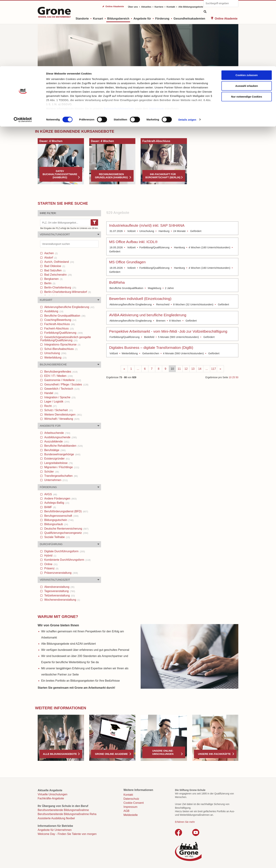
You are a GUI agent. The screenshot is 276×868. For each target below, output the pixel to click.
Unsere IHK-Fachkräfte (214, 754)
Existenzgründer (57, 459)
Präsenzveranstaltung (61, 573)
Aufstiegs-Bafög (56, 503)
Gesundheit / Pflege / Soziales (66, 384)
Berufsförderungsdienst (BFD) (66, 511)
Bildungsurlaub (56, 524)
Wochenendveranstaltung (62, 600)
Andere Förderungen (60, 499)
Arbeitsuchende (57, 433)
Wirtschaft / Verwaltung (61, 419)
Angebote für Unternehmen (55, 830)
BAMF (50, 507)
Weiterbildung (55, 358)
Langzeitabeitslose (58, 463)
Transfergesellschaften (61, 476)
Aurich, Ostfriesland (59, 262)
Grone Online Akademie (111, 754)
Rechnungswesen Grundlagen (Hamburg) (111, 176)
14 (200, 369)
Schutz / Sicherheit (58, 410)
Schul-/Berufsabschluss (61, 349)
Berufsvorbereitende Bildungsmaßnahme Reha (67, 814)
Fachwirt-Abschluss (59, 328)
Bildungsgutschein (59, 520)
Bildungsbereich (55, 120)
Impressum (156, 42)
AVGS (50, 494)
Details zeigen (187, 53)
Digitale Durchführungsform (64, 551)
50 (237, 377)
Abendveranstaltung (59, 587)
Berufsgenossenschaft (61, 516)
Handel (51, 393)
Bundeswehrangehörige (62, 454)
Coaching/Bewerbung (60, 320)
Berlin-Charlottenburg (60, 287)
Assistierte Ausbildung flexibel (56, 818)
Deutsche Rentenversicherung (66, 529)
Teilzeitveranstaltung (59, 595)
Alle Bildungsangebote (60, 754)
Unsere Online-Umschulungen (163, 752)
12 (186, 369)
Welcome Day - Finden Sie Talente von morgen (67, 834)
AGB (127, 811)
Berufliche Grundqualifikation (64, 316)
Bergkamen (53, 279)
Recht (50, 406)
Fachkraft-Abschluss (59, 324)
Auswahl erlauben (247, 20)
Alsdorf (50, 258)
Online (51, 564)
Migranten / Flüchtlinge (61, 467)
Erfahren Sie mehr (185, 822)
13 (193, 369)
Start (40, 120)
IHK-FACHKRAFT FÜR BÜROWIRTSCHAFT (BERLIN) (163, 176)
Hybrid (50, 556)
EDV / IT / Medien (58, 376)
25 (233, 377)
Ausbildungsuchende (60, 437)
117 (214, 369)
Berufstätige (55, 450)
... (138, 369)
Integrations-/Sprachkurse (62, 345)
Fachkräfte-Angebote (51, 798)
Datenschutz (131, 799)
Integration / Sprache (59, 397)
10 (172, 369)
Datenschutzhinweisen (119, 42)
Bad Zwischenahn (58, 275)
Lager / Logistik (57, 402)
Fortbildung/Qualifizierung (63, 333)
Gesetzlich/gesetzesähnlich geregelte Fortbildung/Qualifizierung (66, 339)
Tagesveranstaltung (59, 591)
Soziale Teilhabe (57, 537)
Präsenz (51, 568)
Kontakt (128, 795)
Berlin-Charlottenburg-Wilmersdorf (67, 292)
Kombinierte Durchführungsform (67, 560)
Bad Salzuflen (54, 270)
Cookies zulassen (247, 9)
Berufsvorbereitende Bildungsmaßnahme (63, 810)
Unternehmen (56, 480)
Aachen (51, 253)
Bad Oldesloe (54, 266)
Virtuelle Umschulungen (53, 794)
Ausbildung (53, 311)
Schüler (51, 472)
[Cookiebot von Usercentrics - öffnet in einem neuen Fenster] (23, 54)
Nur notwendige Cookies (247, 30)
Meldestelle (131, 815)
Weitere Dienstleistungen (63, 415)
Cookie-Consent (134, 803)
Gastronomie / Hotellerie (62, 380)
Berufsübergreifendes (61, 372)
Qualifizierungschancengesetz (66, 533)
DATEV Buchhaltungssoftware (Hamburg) (60, 174)
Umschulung (55, 353)
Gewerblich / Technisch (62, 389)
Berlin (49, 283)
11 (179, 369)
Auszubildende (56, 441)
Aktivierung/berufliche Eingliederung (69, 307)
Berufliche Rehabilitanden (63, 446)
